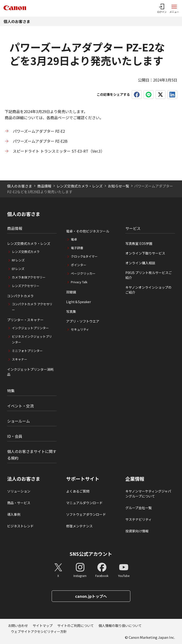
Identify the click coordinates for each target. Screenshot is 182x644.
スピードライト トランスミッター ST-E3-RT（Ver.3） (59, 151)
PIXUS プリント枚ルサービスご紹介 (149, 275)
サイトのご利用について (76, 626)
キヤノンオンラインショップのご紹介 (148, 290)
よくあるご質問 (78, 491)
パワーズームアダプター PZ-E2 (39, 131)
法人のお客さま (24, 479)
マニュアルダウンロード (84, 503)
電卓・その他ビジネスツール (88, 231)
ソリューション (19, 491)
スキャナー (20, 359)
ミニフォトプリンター (27, 351)
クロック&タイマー (84, 256)
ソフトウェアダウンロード (86, 514)
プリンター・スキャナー (25, 320)
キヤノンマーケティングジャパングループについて (148, 494)
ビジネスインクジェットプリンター (32, 339)
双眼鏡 (71, 292)
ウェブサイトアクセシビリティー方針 (39, 631)
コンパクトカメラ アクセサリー (32, 307)
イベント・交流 (20, 406)
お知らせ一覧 (118, 186)
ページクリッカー (83, 273)
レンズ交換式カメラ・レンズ (80, 186)
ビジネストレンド (20, 526)
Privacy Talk (79, 282)
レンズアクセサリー (26, 286)
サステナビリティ (139, 519)
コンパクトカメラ (20, 296)
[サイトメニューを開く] (174, 8)
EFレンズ (18, 269)
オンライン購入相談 (140, 263)
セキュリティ (80, 329)
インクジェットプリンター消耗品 (30, 372)
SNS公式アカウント (91, 554)
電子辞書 (77, 248)
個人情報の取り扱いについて (120, 626)
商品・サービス (19, 503)
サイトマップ (43, 626)
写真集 (71, 311)
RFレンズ (18, 260)
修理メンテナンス (79, 526)
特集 (11, 391)
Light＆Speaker (79, 302)
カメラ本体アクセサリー (29, 277)
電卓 (74, 239)
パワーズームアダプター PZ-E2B (40, 141)
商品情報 (44, 186)
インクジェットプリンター (30, 328)
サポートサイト (83, 479)
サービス (133, 228)
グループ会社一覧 (139, 508)
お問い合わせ (18, 626)
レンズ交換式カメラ (26, 252)
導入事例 (14, 514)
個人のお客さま (17, 21)
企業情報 (135, 479)
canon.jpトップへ (91, 596)
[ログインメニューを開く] (162, 8)
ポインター (79, 265)
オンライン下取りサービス (145, 253)
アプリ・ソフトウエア (83, 321)
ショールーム (18, 421)
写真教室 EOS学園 (139, 243)
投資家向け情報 (137, 531)
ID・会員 (15, 436)
